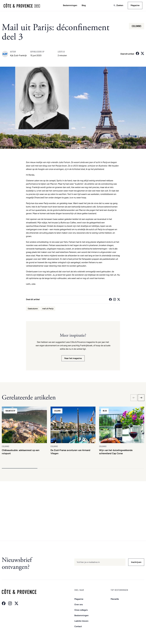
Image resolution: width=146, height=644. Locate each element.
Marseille (115, 599)
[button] (20, 468)
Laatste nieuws (81, 621)
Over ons (79, 605)
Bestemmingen (70, 5)
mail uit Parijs (48, 309)
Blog (84, 5)
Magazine (135, 5)
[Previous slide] (134, 398)
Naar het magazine (73, 358)
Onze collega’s (81, 610)
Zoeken (120, 5)
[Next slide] (141, 398)
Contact (78, 626)
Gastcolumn (33, 309)
